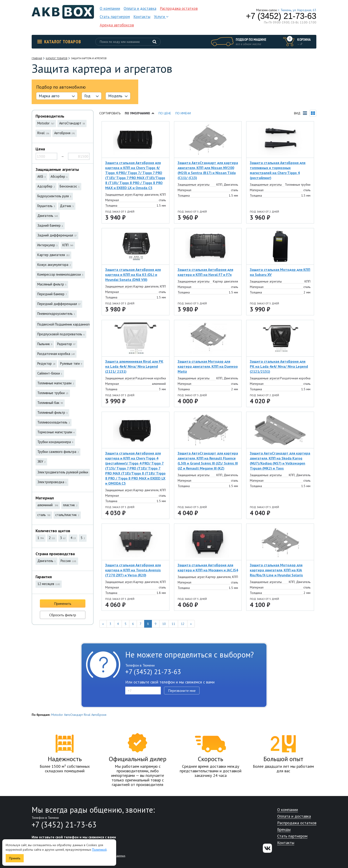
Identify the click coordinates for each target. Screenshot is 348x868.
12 (183, 624)
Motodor (57, 715)
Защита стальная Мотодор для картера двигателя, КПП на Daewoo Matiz (208, 366)
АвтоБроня (99, 715)
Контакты (142, 17)
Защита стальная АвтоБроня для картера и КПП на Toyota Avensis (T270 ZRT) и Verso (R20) (133, 570)
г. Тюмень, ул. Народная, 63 (297, 10)
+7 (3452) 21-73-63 (281, 16)
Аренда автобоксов (117, 25)
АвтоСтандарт (73, 715)
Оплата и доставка (140, 8)
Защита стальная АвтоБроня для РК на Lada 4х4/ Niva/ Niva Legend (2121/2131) (279, 366)
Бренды (284, 830)
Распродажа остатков (179, 8)
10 (164, 624)
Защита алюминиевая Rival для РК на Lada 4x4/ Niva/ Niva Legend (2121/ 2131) (134, 366)
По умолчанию (139, 113)
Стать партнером (115, 17)
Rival (87, 715)
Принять (15, 858)
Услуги (161, 17)
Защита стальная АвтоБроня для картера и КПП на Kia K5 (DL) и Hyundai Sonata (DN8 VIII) (133, 275)
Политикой (99, 850)
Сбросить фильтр (63, 615)
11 (173, 624)
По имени (183, 113)
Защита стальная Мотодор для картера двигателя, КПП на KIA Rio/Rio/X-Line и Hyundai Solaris (276, 570)
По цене (165, 113)
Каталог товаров (59, 42)
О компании (110, 8)
